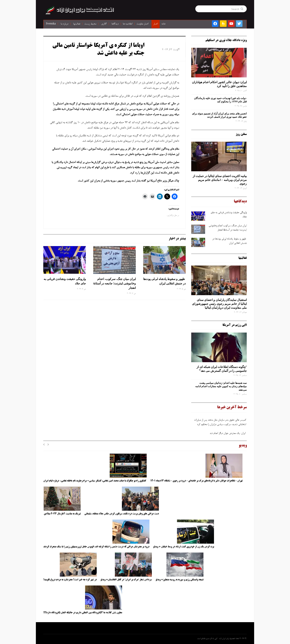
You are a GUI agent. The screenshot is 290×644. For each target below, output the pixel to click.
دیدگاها (115, 24)
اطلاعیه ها (128, 24)
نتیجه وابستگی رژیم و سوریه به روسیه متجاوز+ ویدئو (179, 580)
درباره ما (64, 24)
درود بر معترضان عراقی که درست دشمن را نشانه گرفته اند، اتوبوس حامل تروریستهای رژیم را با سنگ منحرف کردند (96, 547)
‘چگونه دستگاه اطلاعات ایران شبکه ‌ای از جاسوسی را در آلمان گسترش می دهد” (222, 369)
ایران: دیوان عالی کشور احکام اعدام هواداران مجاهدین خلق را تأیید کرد (219, 84)
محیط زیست (90, 24)
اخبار (156, 24)
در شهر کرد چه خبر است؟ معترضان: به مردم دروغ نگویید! (70, 580)
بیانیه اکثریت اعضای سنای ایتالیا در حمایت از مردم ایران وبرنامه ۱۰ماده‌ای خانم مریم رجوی (220, 180)
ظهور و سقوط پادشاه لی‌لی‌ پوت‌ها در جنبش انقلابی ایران (164, 281)
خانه (163, 24)
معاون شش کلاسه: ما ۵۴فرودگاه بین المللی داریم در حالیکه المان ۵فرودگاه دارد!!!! (83, 613)
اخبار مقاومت (142, 24)
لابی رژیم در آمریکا (235, 325)
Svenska (51, 24)
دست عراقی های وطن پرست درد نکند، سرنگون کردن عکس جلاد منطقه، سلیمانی (122, 514)
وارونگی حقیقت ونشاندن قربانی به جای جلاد (65, 281)
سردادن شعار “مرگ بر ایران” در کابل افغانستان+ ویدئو (126, 580)
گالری (104, 24)
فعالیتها (77, 24)
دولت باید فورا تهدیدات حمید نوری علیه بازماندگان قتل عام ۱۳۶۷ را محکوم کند (220, 100)
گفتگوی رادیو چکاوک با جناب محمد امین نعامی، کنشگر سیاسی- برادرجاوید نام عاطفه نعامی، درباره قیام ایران (95, 481)
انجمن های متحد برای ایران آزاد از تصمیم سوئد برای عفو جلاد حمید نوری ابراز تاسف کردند (219, 115)
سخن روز (241, 134)
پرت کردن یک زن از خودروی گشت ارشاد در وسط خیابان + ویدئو (184, 547)
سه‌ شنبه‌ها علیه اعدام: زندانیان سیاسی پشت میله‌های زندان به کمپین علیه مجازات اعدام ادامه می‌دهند (221, 386)
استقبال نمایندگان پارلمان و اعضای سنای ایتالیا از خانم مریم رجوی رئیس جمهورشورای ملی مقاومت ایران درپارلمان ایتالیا (219, 304)
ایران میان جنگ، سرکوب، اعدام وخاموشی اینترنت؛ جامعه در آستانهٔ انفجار (114, 283)
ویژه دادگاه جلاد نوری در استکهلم (226, 40)
